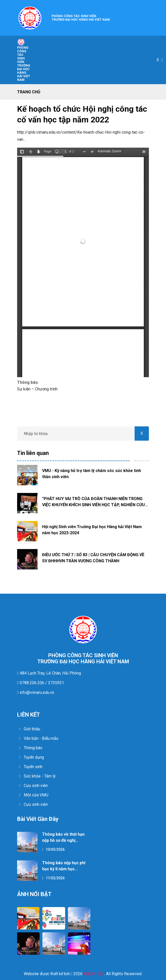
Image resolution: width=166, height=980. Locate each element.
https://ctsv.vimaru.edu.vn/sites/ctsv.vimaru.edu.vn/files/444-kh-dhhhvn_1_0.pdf (83, 262)
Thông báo (33, 748)
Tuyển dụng (34, 757)
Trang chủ (29, 92)
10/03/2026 (53, 849)
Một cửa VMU (36, 795)
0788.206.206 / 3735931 (41, 683)
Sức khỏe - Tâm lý (40, 776)
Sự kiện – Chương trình (37, 389)
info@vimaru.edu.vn (36, 692)
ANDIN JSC (94, 974)
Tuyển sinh (33, 767)
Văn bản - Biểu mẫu (41, 738)
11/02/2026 (53, 878)
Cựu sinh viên (36, 786)
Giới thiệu (32, 729)
